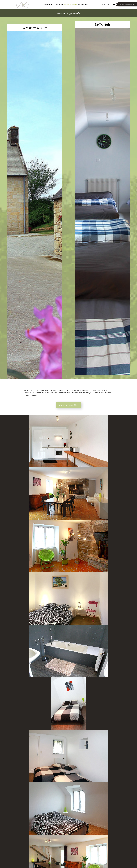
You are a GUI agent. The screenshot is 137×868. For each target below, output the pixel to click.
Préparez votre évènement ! (128, 4)
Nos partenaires (83, 4)
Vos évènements (49, 4)
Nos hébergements (71, 4)
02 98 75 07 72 (107, 4)
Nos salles (59, 4)
